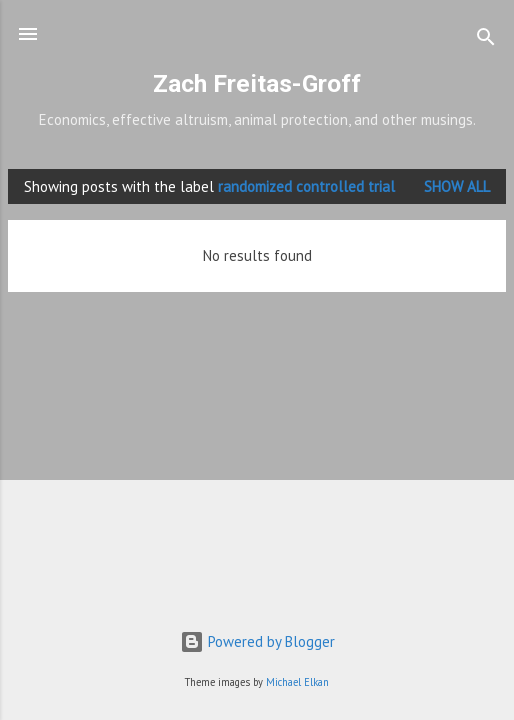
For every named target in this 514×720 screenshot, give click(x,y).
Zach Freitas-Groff (257, 83)
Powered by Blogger (257, 641)
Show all (457, 186)
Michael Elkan (297, 682)
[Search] (486, 40)
